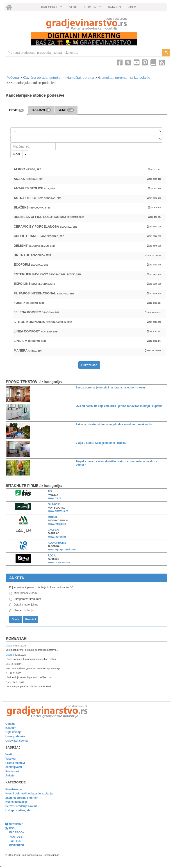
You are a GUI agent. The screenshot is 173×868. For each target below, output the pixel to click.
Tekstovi (11, 759)
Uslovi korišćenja (17, 741)
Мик (8, 664)
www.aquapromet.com (62, 550)
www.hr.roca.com (59, 562)
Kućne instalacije (16, 802)
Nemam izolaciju (24, 610)
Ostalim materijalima (26, 605)
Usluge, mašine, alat (18, 810)
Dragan (10, 646)
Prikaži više (89, 365)
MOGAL (53, 517)
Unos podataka (15, 736)
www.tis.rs (55, 498)
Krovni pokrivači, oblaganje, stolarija (29, 794)
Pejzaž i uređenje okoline (21, 806)
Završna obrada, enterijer (43, 77)
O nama (10, 724)
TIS (50, 491)
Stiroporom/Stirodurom (27, 599)
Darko (9, 682)
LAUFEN (53, 530)
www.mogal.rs (57, 524)
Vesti (9, 754)
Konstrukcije (14, 789)
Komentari (17, 638)
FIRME (16, 110)
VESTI (73, 7)
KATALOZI (115, 7)
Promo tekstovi (15, 763)
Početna (13, 77)
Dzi (8, 673)
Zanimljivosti (14, 767)
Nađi (17, 154)
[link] (86, 24)
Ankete (10, 776)
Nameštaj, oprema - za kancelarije (125, 77)
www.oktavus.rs (58, 511)
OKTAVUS (54, 504)
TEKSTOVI (93, 8)
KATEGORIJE (52, 8)
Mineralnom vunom (25, 593)
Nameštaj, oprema (80, 77)
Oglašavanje (13, 732)
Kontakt (10, 728)
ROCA (52, 556)
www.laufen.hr (57, 537)
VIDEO (132, 7)
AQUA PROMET (58, 543)
